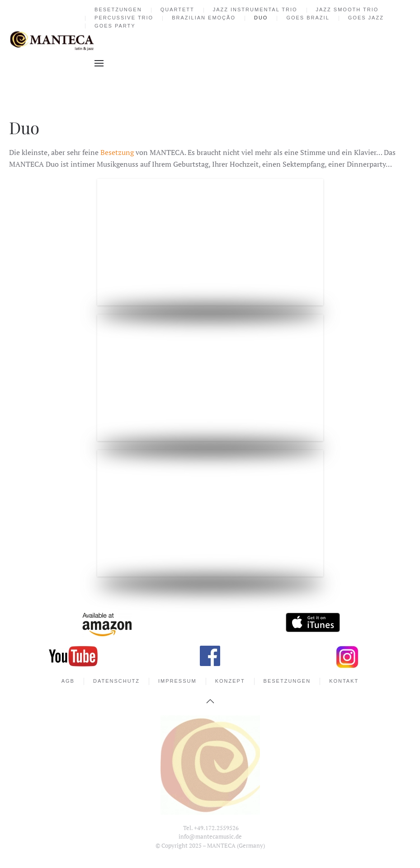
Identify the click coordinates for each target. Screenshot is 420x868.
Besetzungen (118, 9)
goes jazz (366, 18)
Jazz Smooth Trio (347, 9)
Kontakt (344, 681)
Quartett (177, 9)
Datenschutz (116, 681)
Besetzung (117, 152)
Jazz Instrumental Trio (255, 9)
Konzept (230, 681)
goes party (115, 26)
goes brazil (308, 18)
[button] (99, 63)
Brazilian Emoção (204, 18)
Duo (261, 18)
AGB (68, 681)
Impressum (177, 681)
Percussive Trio (124, 18)
